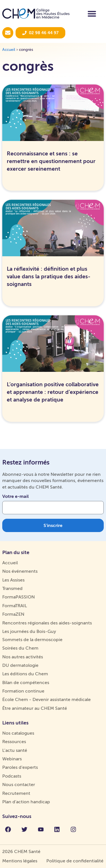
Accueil (9, 50)
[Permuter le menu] (92, 14)
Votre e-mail (16, 497)
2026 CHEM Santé (21, 851)
